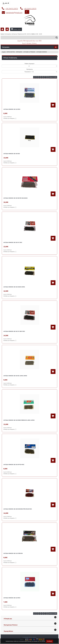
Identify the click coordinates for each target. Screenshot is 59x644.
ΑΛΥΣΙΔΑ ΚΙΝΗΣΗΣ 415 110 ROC (12, 109)
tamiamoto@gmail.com (14, 13)
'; (29, 66)
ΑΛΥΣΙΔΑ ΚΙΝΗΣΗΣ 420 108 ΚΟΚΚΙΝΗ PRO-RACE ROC (18, 509)
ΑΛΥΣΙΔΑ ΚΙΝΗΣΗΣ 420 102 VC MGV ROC (14, 331)
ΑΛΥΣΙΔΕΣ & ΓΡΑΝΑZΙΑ (29, 52)
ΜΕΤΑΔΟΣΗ (19, 52)
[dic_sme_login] (7, 29)
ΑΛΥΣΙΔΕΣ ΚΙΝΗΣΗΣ (42, 52)
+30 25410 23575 (12, 9)
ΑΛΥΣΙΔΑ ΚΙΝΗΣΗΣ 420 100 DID (12, 154)
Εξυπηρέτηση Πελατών (11, 625)
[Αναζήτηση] (29, 38)
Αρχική (4, 52)
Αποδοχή (50, 641)
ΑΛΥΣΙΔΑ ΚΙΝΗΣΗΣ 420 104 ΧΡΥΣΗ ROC (14, 465)
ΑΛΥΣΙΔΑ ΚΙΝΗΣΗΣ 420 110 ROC (12, 598)
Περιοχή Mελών (8, 631)
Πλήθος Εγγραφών (30, 64)
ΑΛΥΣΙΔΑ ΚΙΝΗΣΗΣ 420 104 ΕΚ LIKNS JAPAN (15, 376)
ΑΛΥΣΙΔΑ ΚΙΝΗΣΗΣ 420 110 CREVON (13, 553)
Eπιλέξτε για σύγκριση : (9, 118)
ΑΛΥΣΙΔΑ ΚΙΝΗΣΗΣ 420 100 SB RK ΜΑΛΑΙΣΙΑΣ (16, 198)
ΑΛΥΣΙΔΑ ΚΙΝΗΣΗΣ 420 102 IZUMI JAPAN (14, 287)
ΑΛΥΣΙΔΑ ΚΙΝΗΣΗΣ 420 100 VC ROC (13, 242)
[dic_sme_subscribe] (2, 29)
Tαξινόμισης (29, 69)
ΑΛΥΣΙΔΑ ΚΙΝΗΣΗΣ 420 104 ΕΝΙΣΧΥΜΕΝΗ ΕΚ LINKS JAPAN (19, 420)
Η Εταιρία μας (8, 619)
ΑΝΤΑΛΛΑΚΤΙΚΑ (11, 52)
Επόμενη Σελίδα (53, 77)
